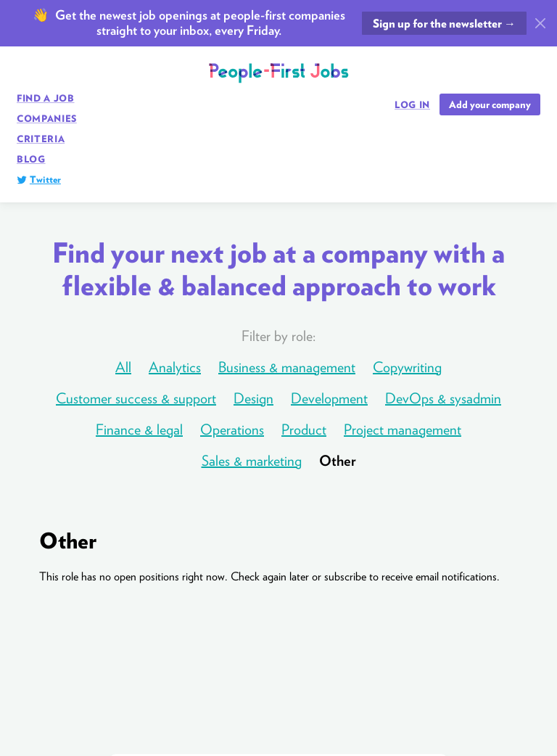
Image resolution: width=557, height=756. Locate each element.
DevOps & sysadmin (443, 398)
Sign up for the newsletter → (444, 24)
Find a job (46, 98)
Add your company (490, 104)
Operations (232, 430)
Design (253, 398)
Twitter (45, 180)
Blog (31, 159)
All (123, 367)
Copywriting (407, 367)
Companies (47, 119)
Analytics (175, 367)
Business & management (287, 367)
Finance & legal (139, 430)
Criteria (41, 139)
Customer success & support (136, 398)
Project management (403, 430)
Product (304, 430)
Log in (412, 105)
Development (329, 398)
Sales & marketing (252, 461)
